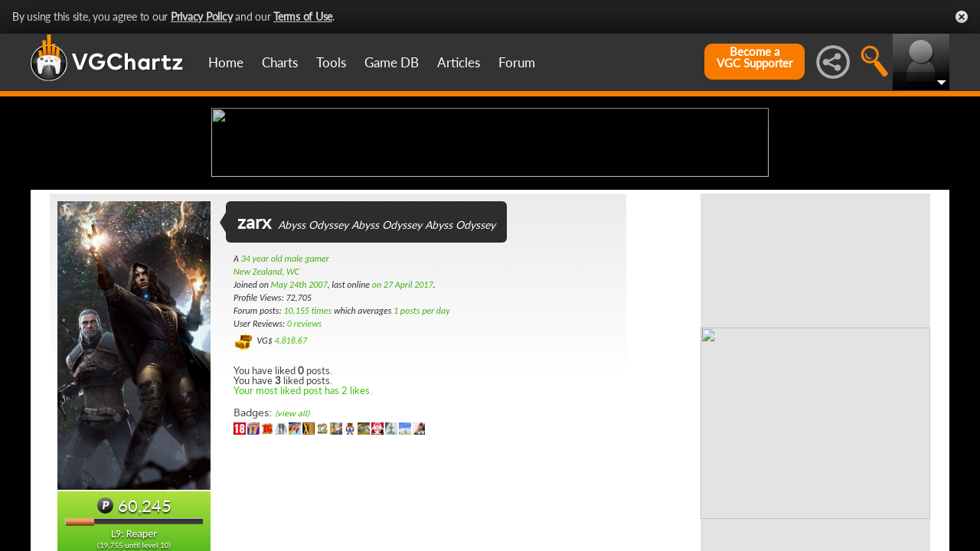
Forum (517, 62)
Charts (280, 62)
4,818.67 (291, 461)
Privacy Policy (202, 16)
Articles (459, 62)
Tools (331, 62)
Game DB (392, 62)
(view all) (292, 535)
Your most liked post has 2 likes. (303, 511)
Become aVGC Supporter (755, 57)
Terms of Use (303, 16)
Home (226, 62)
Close (962, 17)
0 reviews (305, 445)
